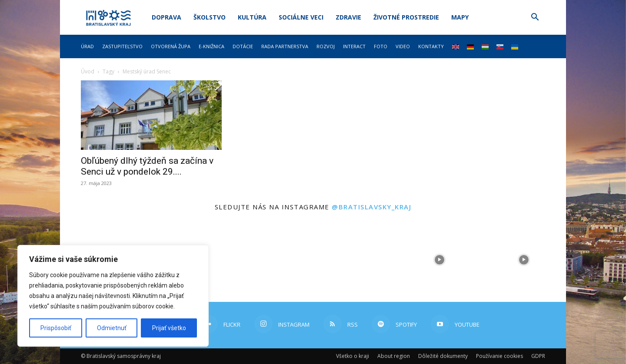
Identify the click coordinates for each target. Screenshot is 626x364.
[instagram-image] (271, 260)
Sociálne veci (301, 17)
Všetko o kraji (353, 356)
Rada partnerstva (285, 46)
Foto (381, 46)
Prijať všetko (169, 328)
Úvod (88, 71)
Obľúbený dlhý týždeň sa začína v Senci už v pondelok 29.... (147, 166)
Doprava (166, 17)
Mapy (460, 17)
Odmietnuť (112, 328)
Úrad (87, 46)
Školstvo (210, 17)
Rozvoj (326, 46)
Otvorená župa (171, 46)
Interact (354, 46)
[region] (113, 296)
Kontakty (431, 46)
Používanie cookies (499, 356)
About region (394, 356)
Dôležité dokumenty (443, 356)
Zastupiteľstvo (122, 46)
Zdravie (348, 17)
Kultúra (252, 17)
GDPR (538, 356)
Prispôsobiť (56, 328)
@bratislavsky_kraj (371, 207)
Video (403, 46)
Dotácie (243, 46)
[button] (535, 18)
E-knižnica (211, 46)
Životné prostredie (406, 17)
